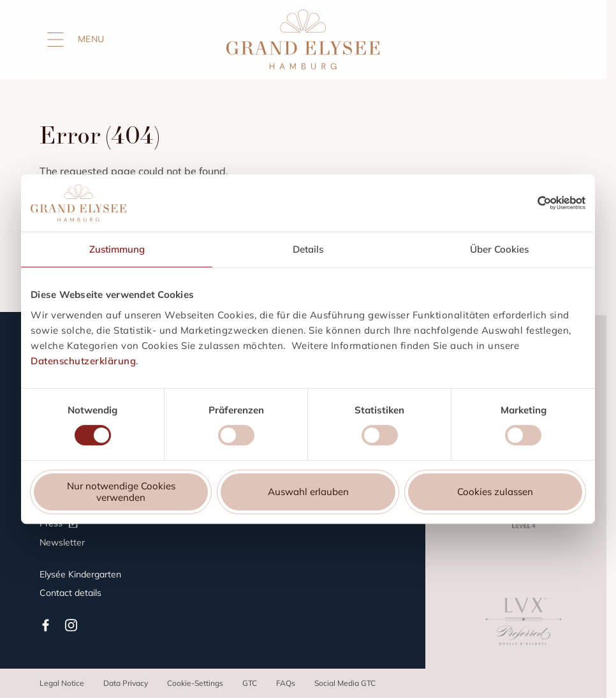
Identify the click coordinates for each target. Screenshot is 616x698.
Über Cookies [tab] (499, 249)
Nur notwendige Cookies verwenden (121, 492)
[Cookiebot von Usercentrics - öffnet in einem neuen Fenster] (561, 203)
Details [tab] (308, 249)
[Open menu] (55, 40)
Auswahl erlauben (308, 492)
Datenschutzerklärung (83, 361)
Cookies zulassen (495, 492)
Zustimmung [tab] (117, 249)
